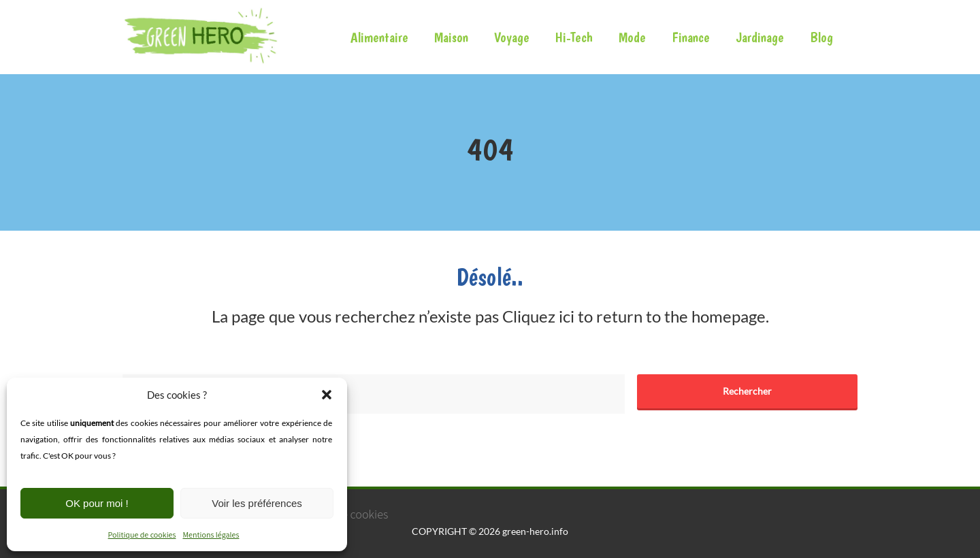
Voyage (512, 37)
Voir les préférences (257, 503)
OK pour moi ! (97, 503)
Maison (451, 37)
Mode (632, 37)
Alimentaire (379, 37)
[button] (327, 395)
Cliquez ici (538, 316)
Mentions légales (211, 535)
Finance (691, 37)
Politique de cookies (142, 535)
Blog (821, 37)
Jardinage (760, 37)
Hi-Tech (574, 37)
